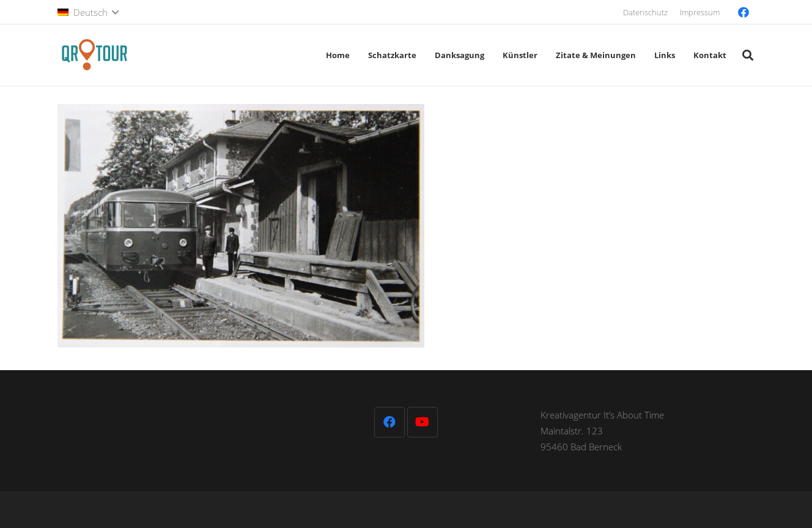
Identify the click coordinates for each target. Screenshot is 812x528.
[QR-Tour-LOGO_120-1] (94, 55)
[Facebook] (744, 12)
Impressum (700, 12)
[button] (88, 12)
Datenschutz (645, 12)
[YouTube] (423, 422)
